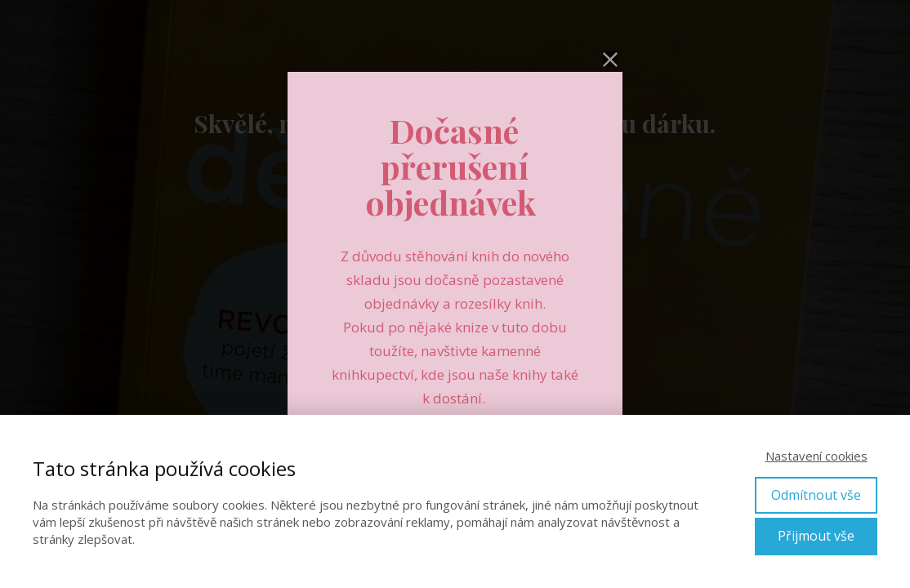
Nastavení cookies (816, 456)
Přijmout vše (816, 536)
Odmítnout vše (816, 495)
